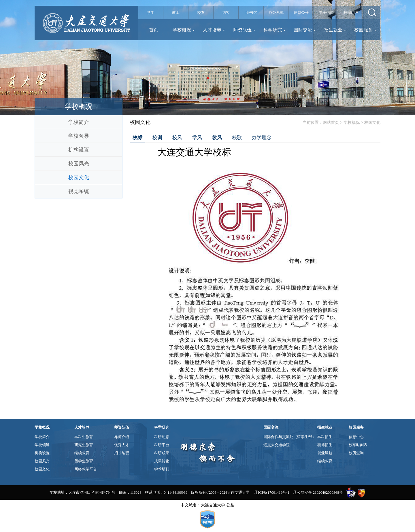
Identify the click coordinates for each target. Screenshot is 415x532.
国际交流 (305, 30)
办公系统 (276, 13)
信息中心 (356, 437)
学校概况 (184, 30)
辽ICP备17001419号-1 (272, 492)
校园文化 (79, 177)
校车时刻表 (358, 445)
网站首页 (331, 122)
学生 (151, 13)
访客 (226, 13)
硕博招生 (325, 445)
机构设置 (79, 150)
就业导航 (325, 453)
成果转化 (162, 461)
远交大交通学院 (277, 445)
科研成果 (162, 453)
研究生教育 (84, 445)
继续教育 (82, 453)
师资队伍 (244, 30)
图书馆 (251, 13)
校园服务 (365, 30)
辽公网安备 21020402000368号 (318, 492)
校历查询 (356, 453)
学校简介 (79, 122)
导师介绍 (122, 437)
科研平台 (162, 445)
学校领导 (79, 136)
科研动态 (162, 437)
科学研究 (275, 30)
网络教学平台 (86, 469)
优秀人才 (122, 445)
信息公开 (301, 13)
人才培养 (214, 30)
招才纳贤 (122, 453)
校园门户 (351, 13)
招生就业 (335, 30)
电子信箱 (326, 13)
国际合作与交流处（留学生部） (290, 437)
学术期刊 (162, 469)
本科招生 (325, 437)
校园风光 (79, 164)
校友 (201, 13)
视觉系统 (79, 191)
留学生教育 (84, 461)
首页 (154, 30)
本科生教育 (84, 437)
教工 (176, 13)
